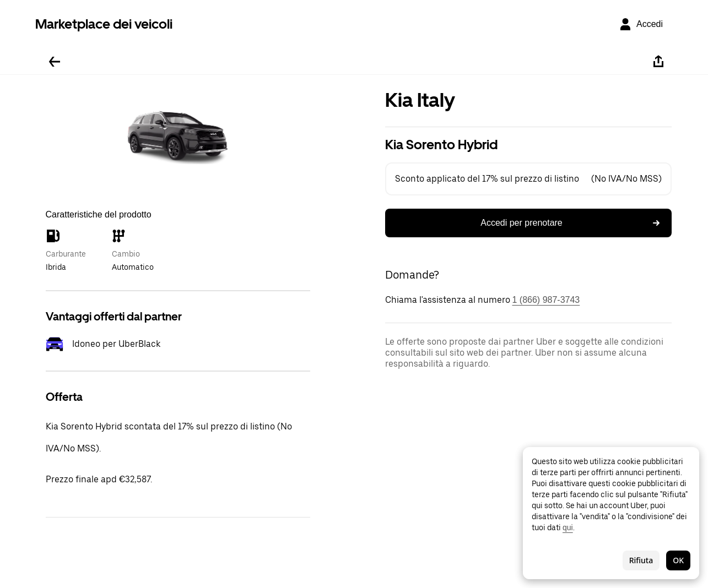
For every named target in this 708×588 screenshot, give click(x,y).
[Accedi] (641, 24)
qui (568, 527)
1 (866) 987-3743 (546, 300)
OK (678, 560)
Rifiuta (641, 560)
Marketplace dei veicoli (104, 24)
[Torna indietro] (55, 62)
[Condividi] (658, 62)
